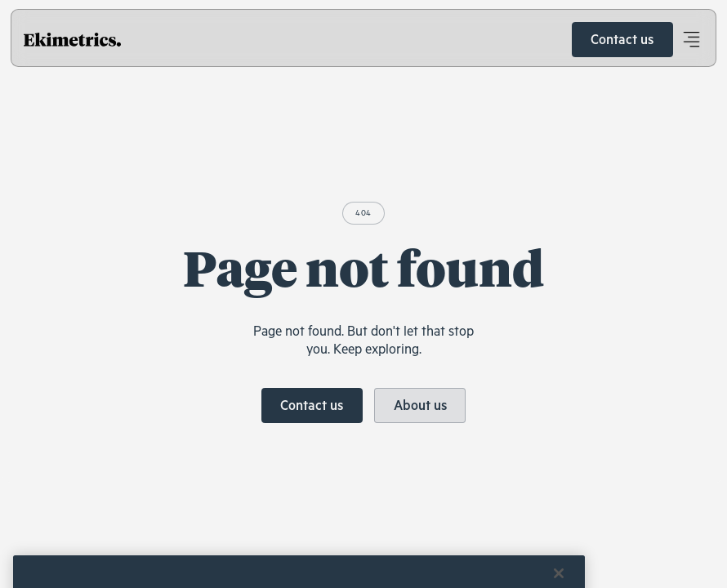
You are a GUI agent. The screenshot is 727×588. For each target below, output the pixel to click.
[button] (691, 40)
